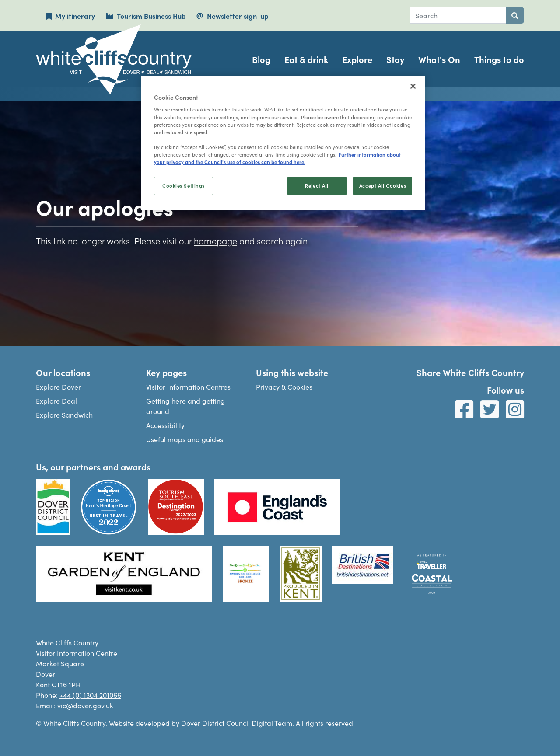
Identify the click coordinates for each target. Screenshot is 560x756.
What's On (439, 59)
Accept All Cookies (383, 185)
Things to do (499, 59)
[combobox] (458, 15)
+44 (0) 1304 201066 (90, 695)
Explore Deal (56, 401)
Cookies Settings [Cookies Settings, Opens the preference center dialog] (184, 185)
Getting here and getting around (185, 406)
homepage (215, 240)
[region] (283, 143)
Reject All (317, 185)
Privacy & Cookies (284, 387)
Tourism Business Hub (146, 16)
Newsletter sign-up (233, 16)
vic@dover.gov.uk (85, 705)
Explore (357, 59)
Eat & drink (306, 59)
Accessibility (165, 425)
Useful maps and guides (185, 439)
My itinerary (71, 16)
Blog (261, 59)
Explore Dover (58, 387)
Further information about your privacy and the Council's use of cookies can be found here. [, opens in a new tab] (277, 158)
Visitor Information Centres (188, 387)
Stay (395, 59)
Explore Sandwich (64, 415)
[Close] (413, 86)
